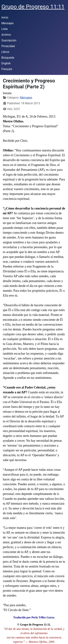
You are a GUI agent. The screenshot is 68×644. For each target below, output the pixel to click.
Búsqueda (8, 58)
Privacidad (8, 46)
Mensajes (8, 23)
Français (7, 69)
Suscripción (9, 40)
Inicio (5, 17)
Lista (5, 29)
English (6, 63)
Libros (5, 52)
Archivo (6, 35)
